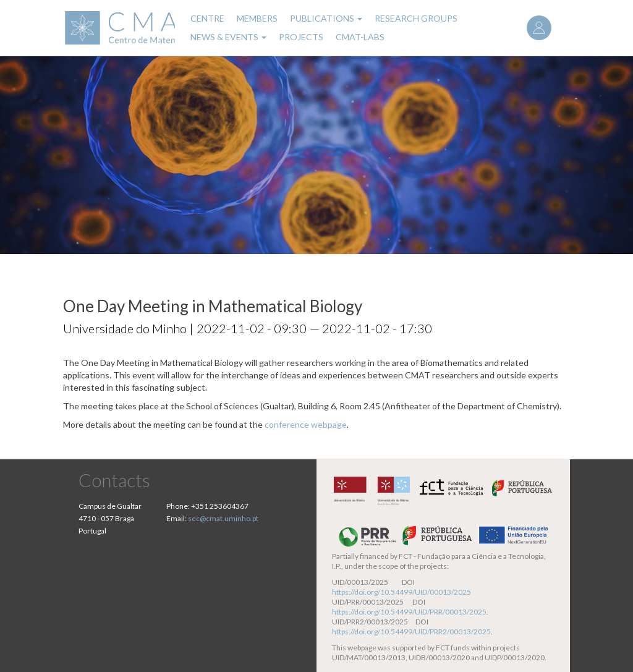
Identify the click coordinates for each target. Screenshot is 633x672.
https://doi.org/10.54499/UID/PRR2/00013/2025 (411, 632)
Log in (539, 28)
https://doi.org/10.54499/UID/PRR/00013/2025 (409, 612)
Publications (326, 18)
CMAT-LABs (360, 37)
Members (257, 18)
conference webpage (306, 424)
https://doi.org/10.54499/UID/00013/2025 (401, 592)
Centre (207, 18)
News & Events (228, 37)
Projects (301, 37)
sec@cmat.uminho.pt (223, 518)
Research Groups (416, 18)
